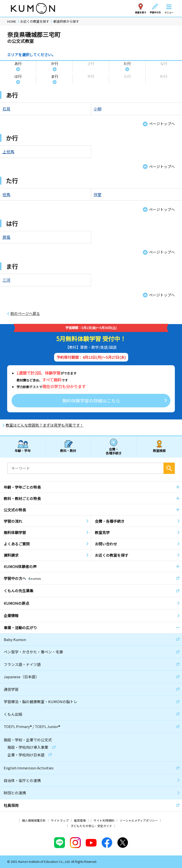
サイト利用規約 (104, 820)
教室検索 (159, 451)
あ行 (18, 63)
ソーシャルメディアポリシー (139, 820)
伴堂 (98, 194)
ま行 (55, 76)
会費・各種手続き (114, 451)
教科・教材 (68, 451)
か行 (55, 63)
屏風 (6, 237)
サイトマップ (60, 820)
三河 (6, 280)
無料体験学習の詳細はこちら (91, 400)
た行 (127, 63)
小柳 (98, 109)
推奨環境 (80, 820)
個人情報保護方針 (34, 820)
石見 (6, 109)
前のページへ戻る (25, 313)
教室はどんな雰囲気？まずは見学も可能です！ (45, 425)
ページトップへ (162, 124)
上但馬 (8, 152)
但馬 (6, 194)
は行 (18, 76)
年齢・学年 (23, 451)
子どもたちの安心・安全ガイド (91, 826)
